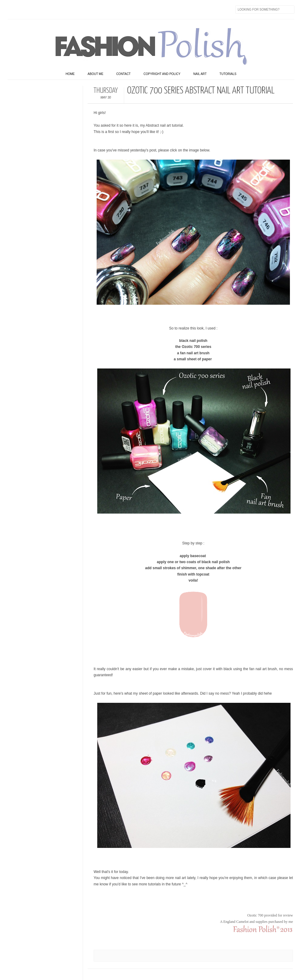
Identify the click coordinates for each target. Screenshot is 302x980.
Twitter (25, 9)
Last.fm (88, 9)
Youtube (63, 9)
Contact (124, 74)
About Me (95, 74)
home (70, 74)
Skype (101, 9)
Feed (114, 9)
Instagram (50, 9)
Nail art (200, 74)
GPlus (76, 9)
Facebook (12, 9)
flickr (38, 9)
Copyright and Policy (162, 74)
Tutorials (228, 74)
